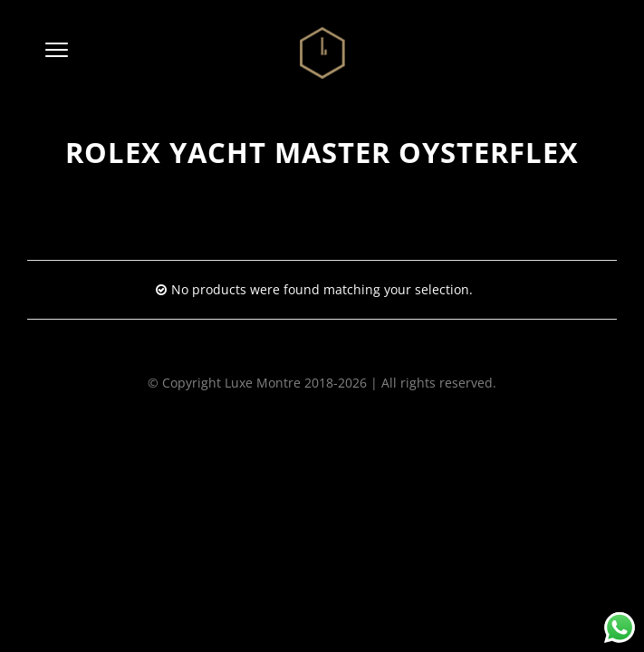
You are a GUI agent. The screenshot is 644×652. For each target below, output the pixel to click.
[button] (57, 53)
